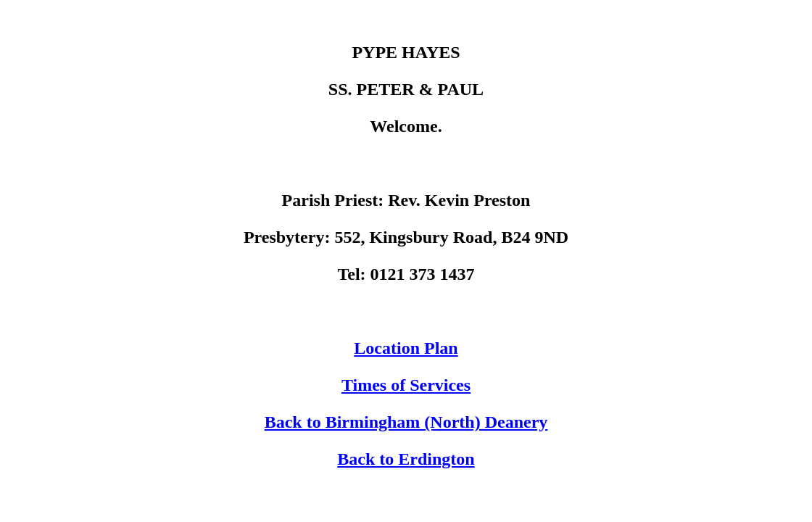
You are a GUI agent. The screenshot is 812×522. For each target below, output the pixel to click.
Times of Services (406, 385)
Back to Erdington (406, 459)
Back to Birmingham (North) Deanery (406, 422)
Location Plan (406, 348)
